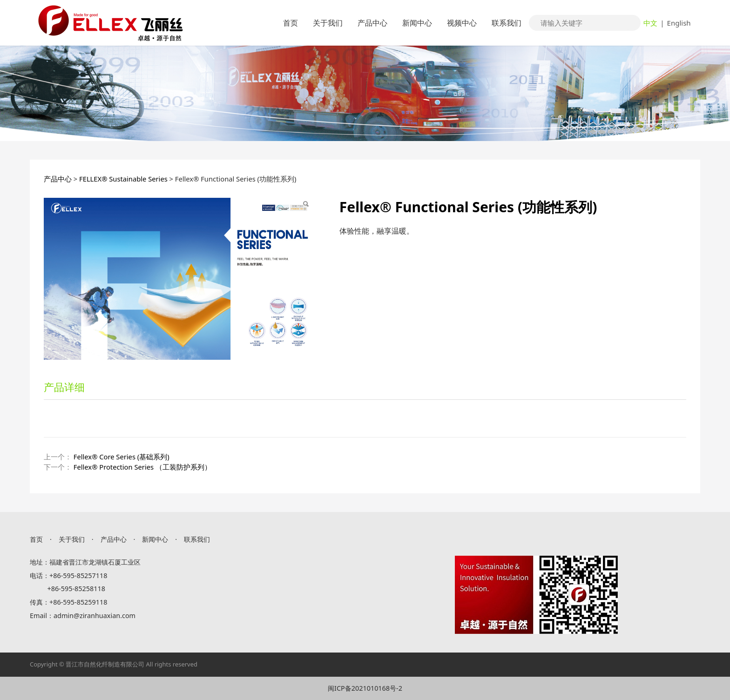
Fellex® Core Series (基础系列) (122, 457)
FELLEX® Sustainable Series (123, 179)
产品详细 (64, 387)
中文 (650, 23)
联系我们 (507, 23)
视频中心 (462, 23)
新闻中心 (417, 23)
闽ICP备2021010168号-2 (365, 688)
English (679, 23)
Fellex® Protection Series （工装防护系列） (142, 467)
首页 (291, 23)
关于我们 (328, 23)
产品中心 (372, 23)
